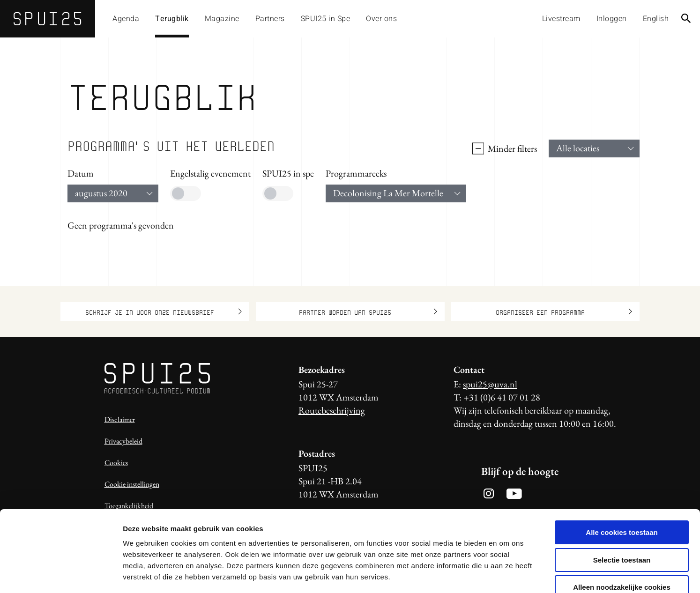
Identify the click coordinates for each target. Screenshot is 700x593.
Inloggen (612, 19)
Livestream (561, 19)
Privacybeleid (123, 441)
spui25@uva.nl (490, 384)
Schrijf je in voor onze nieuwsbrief (164, 311)
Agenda (126, 19)
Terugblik (172, 19)
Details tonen (506, 574)
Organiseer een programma (564, 311)
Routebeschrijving (332, 410)
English (656, 19)
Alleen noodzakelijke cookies (622, 533)
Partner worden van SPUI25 (368, 311)
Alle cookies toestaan (622, 478)
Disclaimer (120, 419)
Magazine (222, 19)
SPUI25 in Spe (326, 19)
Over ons (381, 19)
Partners (270, 19)
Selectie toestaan (622, 506)
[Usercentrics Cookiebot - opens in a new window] (61, 575)
